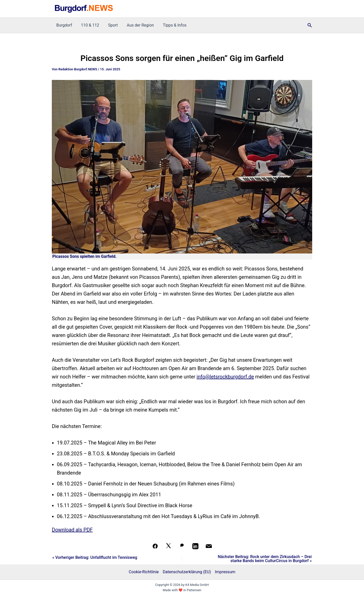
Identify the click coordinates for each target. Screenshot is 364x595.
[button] (310, 25)
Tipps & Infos (171, 25)
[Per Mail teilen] (209, 546)
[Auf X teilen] (169, 546)
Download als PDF (72, 530)
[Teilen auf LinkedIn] (195, 546)
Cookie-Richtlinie (144, 572)
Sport (111, 25)
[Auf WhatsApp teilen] (182, 546)
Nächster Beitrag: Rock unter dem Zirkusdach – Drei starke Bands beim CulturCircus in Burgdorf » (265, 559)
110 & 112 (89, 25)
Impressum (225, 572)
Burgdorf (64, 25)
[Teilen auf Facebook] (155, 546)
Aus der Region (137, 25)
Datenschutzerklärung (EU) (187, 572)
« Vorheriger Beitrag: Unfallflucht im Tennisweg (95, 558)
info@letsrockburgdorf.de (225, 377)
